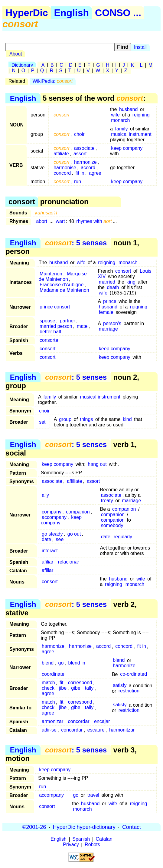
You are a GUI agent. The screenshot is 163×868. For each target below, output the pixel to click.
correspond (80, 683)
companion (78, 512)
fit (61, 683)
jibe (63, 688)
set (42, 422)
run (78, 182)
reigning (141, 115)
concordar (79, 722)
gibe (76, 688)
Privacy (71, 845)
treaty (107, 501)
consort (123, 271)
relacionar (69, 562)
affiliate (61, 154)
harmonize (85, 162)
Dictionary (22, 65)
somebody (112, 525)
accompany (54, 517)
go (61, 663)
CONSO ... (118, 13)
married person (56, 326)
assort (80, 154)
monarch (120, 120)
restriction (129, 691)
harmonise (65, 168)
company (52, 512)
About (16, 54)
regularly (123, 537)
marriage (108, 329)
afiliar (47, 562)
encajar (102, 722)
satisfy (120, 686)
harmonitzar (122, 730)
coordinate (53, 674)
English (72, 13)
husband (128, 109)
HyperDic (27, 13)
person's (112, 323)
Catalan (104, 839)
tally (89, 688)
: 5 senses (76, 243)
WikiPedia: (53, 81)
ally (45, 495)
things (87, 419)
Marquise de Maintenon (63, 276)
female (106, 312)
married (107, 282)
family (122, 129)
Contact (132, 827)
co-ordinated (134, 674)
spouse (47, 321)
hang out (97, 464)
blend (48, 663)
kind (127, 419)
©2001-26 (34, 827)
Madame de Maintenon (64, 290)
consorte (49, 340)
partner (68, 321)
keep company (127, 148)
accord (88, 168)
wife (115, 115)
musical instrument (131, 134)
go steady (52, 534)
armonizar (52, 722)
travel (93, 795)
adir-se (49, 730)
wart (60, 221)
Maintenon (51, 274)
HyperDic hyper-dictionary (84, 827)
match (48, 683)
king (131, 282)
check (48, 688)
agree (95, 173)
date (46, 539)
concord (62, 173)
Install (140, 47)
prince (110, 301)
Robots (92, 845)
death (113, 287)
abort (41, 221)
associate (84, 148)
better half (50, 332)
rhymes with (94, 221)
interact (50, 551)
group (65, 419)
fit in (80, 173)
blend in (77, 663)
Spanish (81, 839)
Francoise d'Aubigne (62, 285)
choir (79, 134)
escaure (96, 730)
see (60, 539)
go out (74, 534)
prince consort (55, 307)
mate (82, 326)
